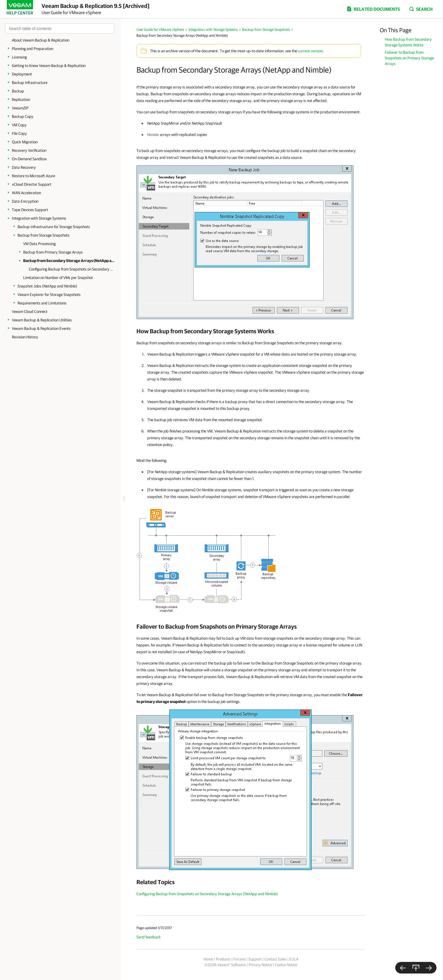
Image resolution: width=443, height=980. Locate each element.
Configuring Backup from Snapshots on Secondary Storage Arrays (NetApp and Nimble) (71, 269)
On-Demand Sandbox (29, 159)
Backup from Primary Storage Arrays (53, 252)
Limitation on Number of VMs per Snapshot (58, 278)
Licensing (19, 57)
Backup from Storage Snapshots (44, 235)
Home (208, 959)
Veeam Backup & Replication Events (41, 328)
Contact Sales (275, 959)
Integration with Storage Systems (39, 218)
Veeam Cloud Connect (30, 311)
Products (223, 959)
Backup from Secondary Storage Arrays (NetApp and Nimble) (69, 261)
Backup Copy (23, 116)
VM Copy (19, 125)
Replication (21, 99)
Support (255, 959)
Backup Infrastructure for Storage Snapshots (54, 227)
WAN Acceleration (26, 193)
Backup (18, 91)
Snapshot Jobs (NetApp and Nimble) (47, 286)
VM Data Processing (39, 244)
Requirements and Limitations (42, 303)
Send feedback (149, 937)
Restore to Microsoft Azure (33, 176)
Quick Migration (25, 142)
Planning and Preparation (32, 49)
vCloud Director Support (32, 184)
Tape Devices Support (30, 210)
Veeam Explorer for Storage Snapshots (49, 295)
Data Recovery (24, 167)
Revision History (25, 337)
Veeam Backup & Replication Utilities (42, 320)
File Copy (19, 133)
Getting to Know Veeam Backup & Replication (49, 66)
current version (310, 51)
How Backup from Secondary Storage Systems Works (408, 42)
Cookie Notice (286, 965)
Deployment (22, 74)
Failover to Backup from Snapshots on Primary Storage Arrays (409, 58)
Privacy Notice (260, 965)
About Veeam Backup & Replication (41, 40)
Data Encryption (25, 201)
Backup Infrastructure (30, 83)
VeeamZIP (20, 108)
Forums (239, 959)
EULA (294, 959)
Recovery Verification (29, 150)
